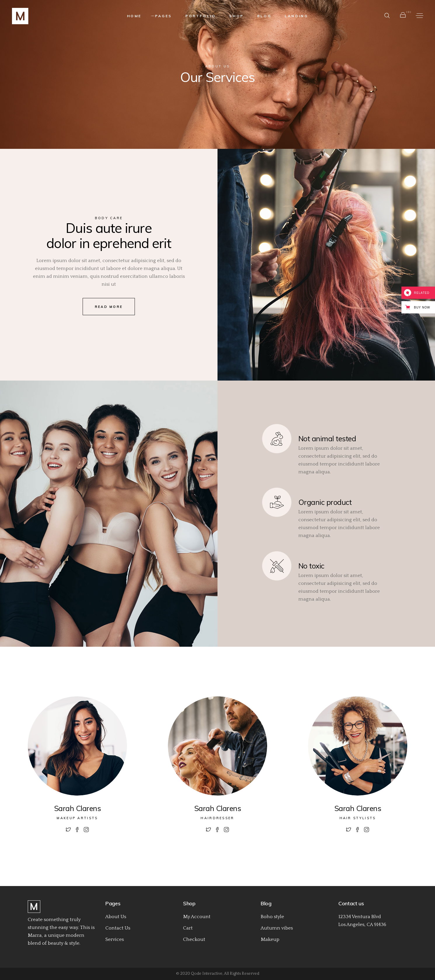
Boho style (272, 917)
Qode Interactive (207, 974)
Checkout (194, 939)
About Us (116, 917)
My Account (197, 917)
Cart (188, 928)
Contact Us (118, 928)
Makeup (270, 939)
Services (115, 939)
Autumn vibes (277, 928)
